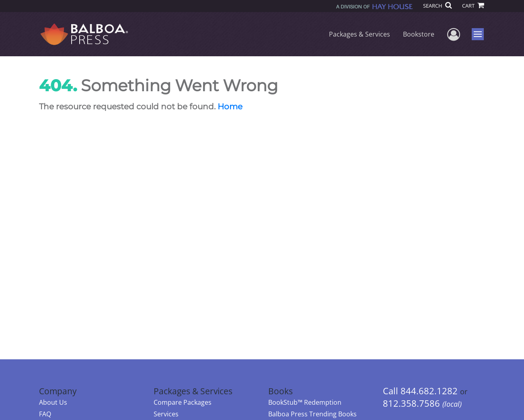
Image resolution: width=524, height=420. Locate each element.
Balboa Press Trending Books (312, 414)
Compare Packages (183, 402)
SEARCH (437, 6)
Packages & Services (360, 34)
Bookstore (419, 34)
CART (473, 6)
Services (166, 414)
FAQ (45, 414)
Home (230, 107)
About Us (53, 402)
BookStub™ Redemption (305, 402)
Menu (479, 34)
